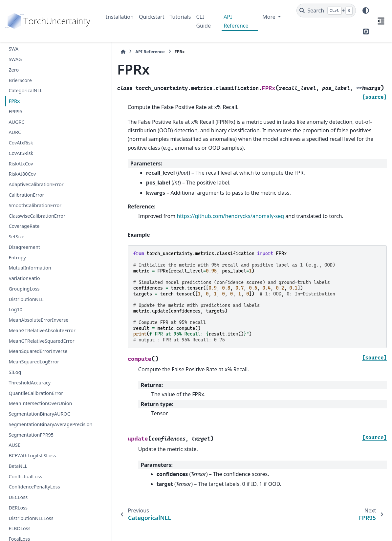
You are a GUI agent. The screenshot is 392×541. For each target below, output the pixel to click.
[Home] (109, 52)
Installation (120, 17)
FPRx (14, 101)
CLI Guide (203, 21)
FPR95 (15, 111)
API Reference (236, 21)
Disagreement (24, 247)
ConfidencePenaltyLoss (34, 487)
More (270, 17)
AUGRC (16, 122)
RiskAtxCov (21, 164)
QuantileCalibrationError (36, 393)
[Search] (326, 11)
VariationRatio (24, 278)
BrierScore (20, 80)
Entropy (17, 258)
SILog (15, 372)
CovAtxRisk (21, 143)
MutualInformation (30, 268)
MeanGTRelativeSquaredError (41, 341)
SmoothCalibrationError (35, 205)
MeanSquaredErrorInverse (38, 351)
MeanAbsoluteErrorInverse (38, 320)
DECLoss (18, 497)
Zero (14, 70)
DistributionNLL (26, 299)
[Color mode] (366, 11)
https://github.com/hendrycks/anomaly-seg (217, 207)
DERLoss (18, 508)
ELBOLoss (19, 528)
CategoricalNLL (25, 90)
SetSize (16, 237)
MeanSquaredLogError (34, 362)
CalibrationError (26, 195)
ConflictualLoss (25, 476)
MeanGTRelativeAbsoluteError (42, 330)
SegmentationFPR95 (31, 435)
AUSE (14, 445)
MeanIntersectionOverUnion (40, 403)
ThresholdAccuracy (30, 383)
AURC (15, 132)
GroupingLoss (24, 289)
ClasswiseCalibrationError (37, 216)
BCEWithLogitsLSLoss (32, 455)
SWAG (15, 59)
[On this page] (381, 21)
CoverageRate (24, 226)
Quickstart (152, 17)
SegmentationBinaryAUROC (39, 414)
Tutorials (180, 17)
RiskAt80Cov (22, 174)
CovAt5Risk (21, 153)
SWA (13, 49)
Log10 (15, 309)
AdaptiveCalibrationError (36, 184)
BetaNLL (18, 466)
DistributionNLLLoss (31, 518)
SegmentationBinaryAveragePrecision (50, 424)
